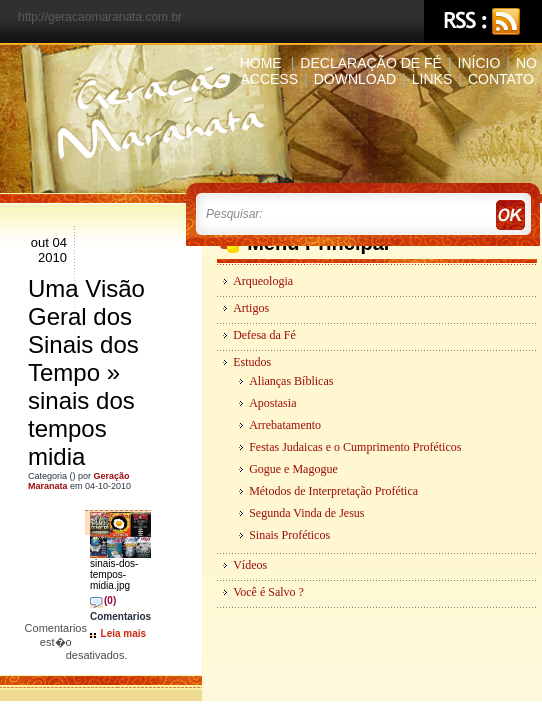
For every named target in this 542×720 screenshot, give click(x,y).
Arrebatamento (285, 425)
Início (479, 63)
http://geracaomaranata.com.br (100, 17)
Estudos (252, 362)
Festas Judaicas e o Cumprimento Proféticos (355, 447)
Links (432, 79)
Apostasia (272, 403)
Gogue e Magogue (293, 469)
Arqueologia (263, 281)
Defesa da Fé (264, 335)
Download (355, 79)
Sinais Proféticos (289, 535)
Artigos (251, 308)
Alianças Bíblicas (291, 381)
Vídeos (250, 565)
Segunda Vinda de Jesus (306, 513)
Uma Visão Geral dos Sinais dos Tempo (86, 330)
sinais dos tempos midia (81, 428)
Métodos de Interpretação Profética (333, 491)
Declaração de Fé (371, 63)
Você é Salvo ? (268, 592)
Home (261, 63)
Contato (501, 79)
